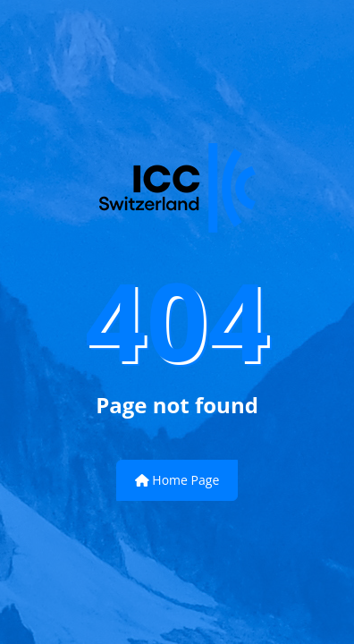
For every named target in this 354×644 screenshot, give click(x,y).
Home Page (177, 480)
